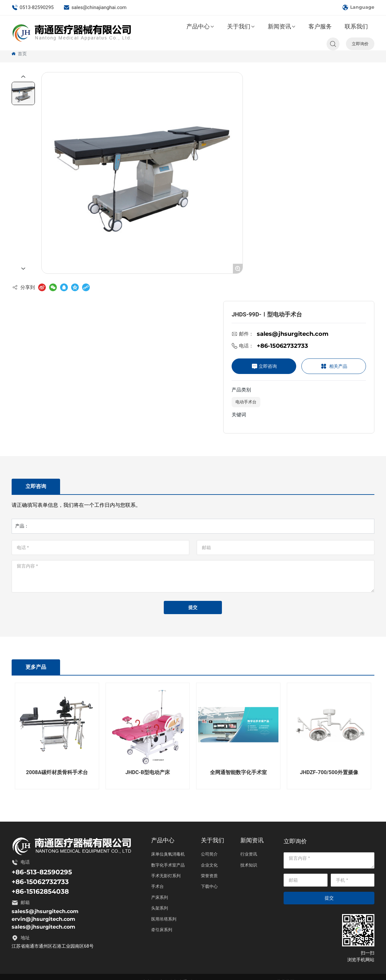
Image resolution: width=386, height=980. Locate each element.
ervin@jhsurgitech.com (43, 919)
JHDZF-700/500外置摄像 (329, 772)
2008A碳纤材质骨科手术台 (57, 772)
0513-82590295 (33, 7)
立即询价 (360, 44)
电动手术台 (246, 402)
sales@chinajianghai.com (95, 7)
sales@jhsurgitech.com (293, 334)
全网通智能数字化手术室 (238, 772)
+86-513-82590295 (42, 872)
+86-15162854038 (40, 891)
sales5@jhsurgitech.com (45, 911)
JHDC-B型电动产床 (148, 772)
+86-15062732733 (282, 346)
